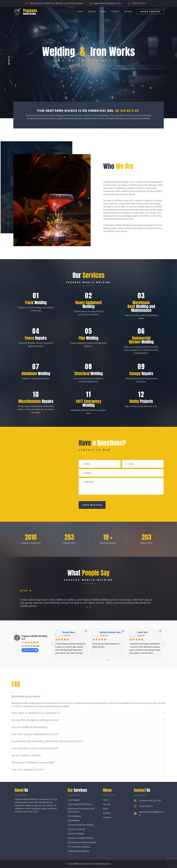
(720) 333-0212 (139, 3)
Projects (141, 401)
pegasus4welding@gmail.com (107, 3)
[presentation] (87, 607)
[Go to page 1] (109, 660)
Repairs (36, 338)
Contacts (128, 12)
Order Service (150, 12)
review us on (30, 650)
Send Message (92, 505)
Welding (36, 303)
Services (92, 12)
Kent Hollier (105, 632)
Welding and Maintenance (141, 306)
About (103, 12)
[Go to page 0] (107, 660)
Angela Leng (68, 632)
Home (80, 12)
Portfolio (115, 12)
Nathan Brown (144, 632)
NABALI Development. (83, 864)
